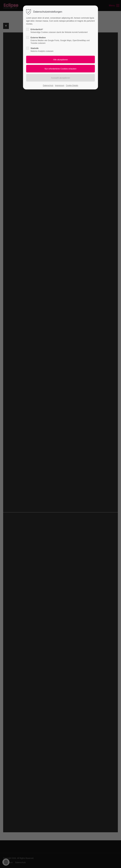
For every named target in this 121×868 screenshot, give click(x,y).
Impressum (60, 85)
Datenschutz (48, 85)
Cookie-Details (72, 85)
